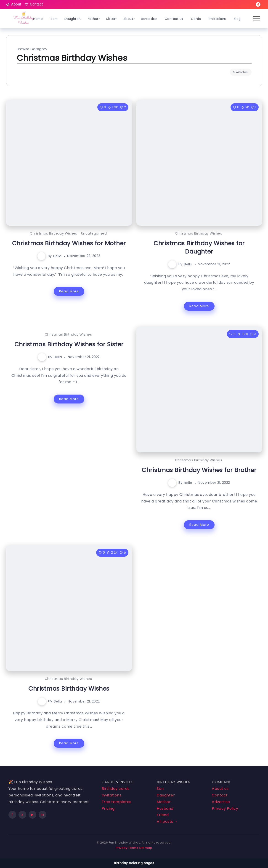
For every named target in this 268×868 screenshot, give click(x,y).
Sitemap (146, 848)
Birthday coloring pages (134, 863)
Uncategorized (94, 233)
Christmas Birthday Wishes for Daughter (199, 247)
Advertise (221, 802)
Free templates (117, 802)
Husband (165, 808)
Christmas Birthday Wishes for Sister (69, 344)
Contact (220, 795)
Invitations (112, 795)
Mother (164, 802)
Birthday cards (116, 789)
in (42, 815)
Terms (133, 848)
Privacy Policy (225, 808)
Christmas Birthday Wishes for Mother (69, 243)
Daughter (166, 795)
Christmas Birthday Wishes (54, 233)
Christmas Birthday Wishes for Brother (199, 470)
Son (160, 789)
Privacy (122, 848)
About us (220, 789)
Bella (57, 256)
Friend (163, 815)
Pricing (108, 808)
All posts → (167, 821)
